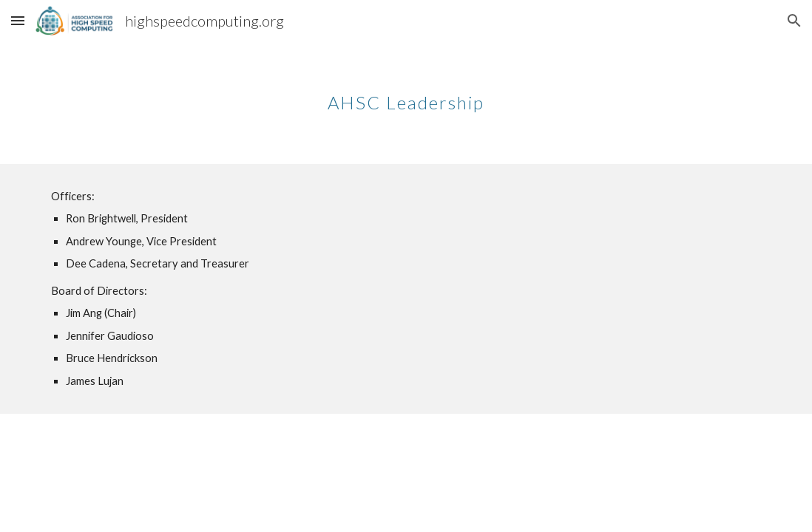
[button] (18, 20)
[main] (406, 92)
